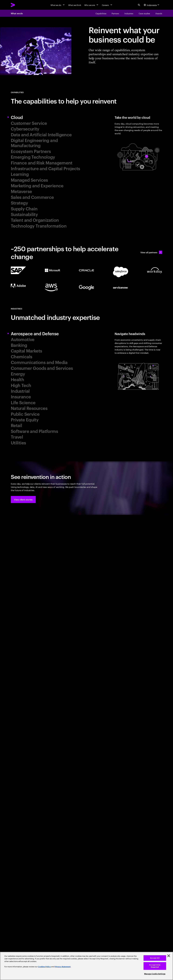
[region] (86, 966)
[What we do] (58, 5)
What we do (17, 13)
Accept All (155, 958)
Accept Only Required (155, 966)
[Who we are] (92, 5)
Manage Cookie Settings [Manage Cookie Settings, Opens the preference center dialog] (155, 974)
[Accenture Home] (19, 5)
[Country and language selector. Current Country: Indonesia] (152, 5)
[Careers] (107, 5)
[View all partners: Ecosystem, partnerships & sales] (151, 252)
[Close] (169, 956)
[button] (23, 499)
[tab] (48, 117)
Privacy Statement (63, 967)
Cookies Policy (44, 967)
